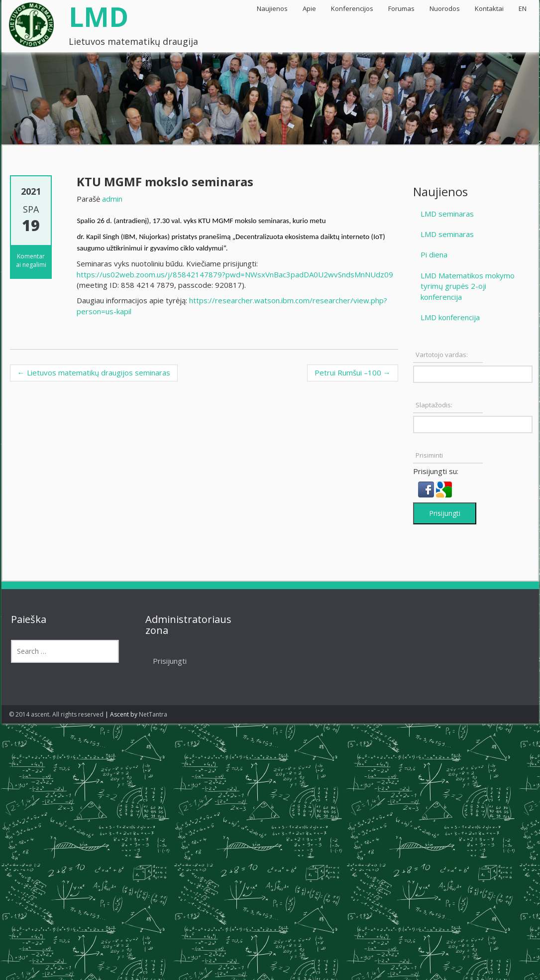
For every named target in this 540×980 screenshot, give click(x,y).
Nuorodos (445, 8)
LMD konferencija (450, 317)
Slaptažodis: (434, 405)
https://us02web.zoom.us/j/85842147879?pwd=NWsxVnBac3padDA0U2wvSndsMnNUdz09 (235, 274)
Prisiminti (429, 455)
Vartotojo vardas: (442, 355)
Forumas (401, 8)
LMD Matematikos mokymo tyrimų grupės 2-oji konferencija (468, 286)
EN (523, 8)
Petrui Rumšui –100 (353, 372)
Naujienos (272, 8)
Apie (309, 8)
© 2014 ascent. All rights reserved (56, 714)
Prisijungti (445, 513)
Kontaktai (489, 8)
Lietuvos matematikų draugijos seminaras (94, 372)
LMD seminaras (447, 214)
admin (112, 199)
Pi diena (434, 254)
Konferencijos (352, 8)
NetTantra (153, 714)
